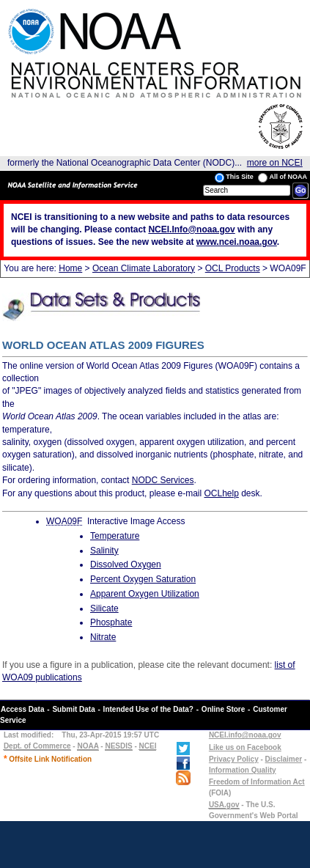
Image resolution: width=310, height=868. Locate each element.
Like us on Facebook (245, 747)
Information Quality (243, 770)
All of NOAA (283, 178)
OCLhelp (221, 493)
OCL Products (233, 268)
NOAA (88, 746)
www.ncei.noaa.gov (237, 242)
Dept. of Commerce (37, 746)
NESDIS (118, 746)
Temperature (115, 536)
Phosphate (111, 622)
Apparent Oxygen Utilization (145, 594)
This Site (234, 178)
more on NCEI (275, 163)
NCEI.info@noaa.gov (245, 735)
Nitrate (103, 637)
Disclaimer (284, 759)
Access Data (22, 709)
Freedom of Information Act (257, 782)
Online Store (223, 709)
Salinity (104, 551)
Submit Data (73, 709)
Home (70, 268)
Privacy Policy (234, 759)
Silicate (104, 608)
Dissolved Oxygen (126, 564)
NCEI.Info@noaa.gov (191, 229)
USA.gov (224, 805)
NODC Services (163, 480)
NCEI (148, 746)
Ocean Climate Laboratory (144, 268)
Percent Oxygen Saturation (143, 579)
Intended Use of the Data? (148, 709)
